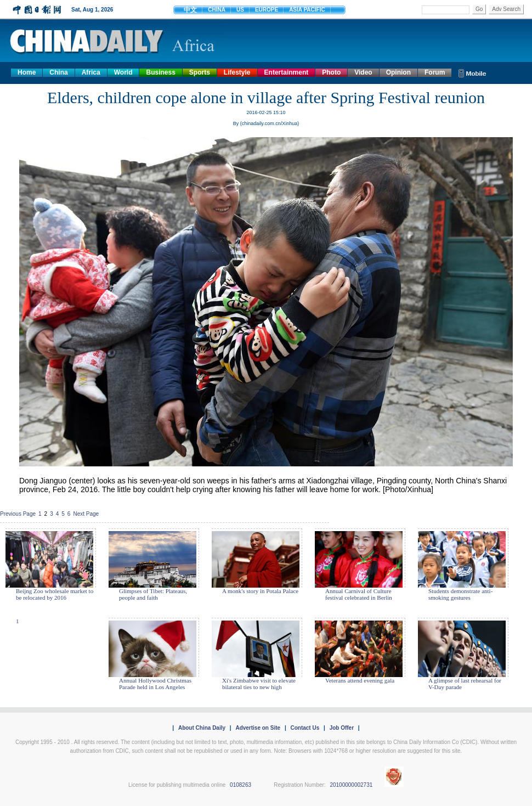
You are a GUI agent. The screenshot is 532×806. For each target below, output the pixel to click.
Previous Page (18, 514)
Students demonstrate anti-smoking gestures (460, 594)
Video (363, 72)
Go (479, 9)
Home (27, 72)
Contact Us (305, 728)
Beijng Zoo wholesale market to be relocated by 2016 (55, 594)
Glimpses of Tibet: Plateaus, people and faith (153, 594)
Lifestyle (237, 72)
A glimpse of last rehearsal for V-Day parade (465, 684)
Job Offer (342, 728)
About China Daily (202, 728)
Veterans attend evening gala (360, 680)
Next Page (86, 514)
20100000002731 (351, 785)
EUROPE (267, 10)
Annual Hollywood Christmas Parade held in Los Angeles (155, 684)
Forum (435, 72)
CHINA (217, 10)
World (123, 72)
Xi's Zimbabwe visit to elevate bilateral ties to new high (259, 684)
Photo (331, 72)
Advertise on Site (258, 728)
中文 (190, 10)
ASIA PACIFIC (307, 10)
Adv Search (506, 9)
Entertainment (287, 72)
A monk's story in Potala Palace (260, 591)
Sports (200, 72)
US (240, 10)
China (58, 72)
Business (160, 72)
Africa (91, 72)
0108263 (240, 785)
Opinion (398, 72)
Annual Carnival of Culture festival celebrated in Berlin (359, 594)
